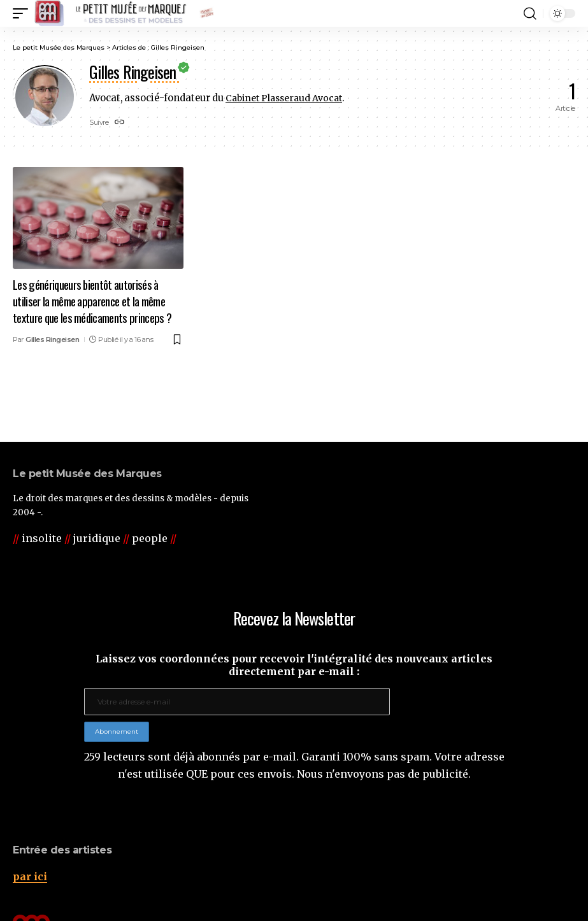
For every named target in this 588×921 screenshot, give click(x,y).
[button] (24, 13)
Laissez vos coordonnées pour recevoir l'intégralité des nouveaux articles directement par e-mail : (294, 665)
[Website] (120, 123)
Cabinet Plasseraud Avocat (287, 98)
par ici (30, 876)
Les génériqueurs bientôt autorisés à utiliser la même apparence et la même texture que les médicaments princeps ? (93, 300)
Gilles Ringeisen (52, 338)
